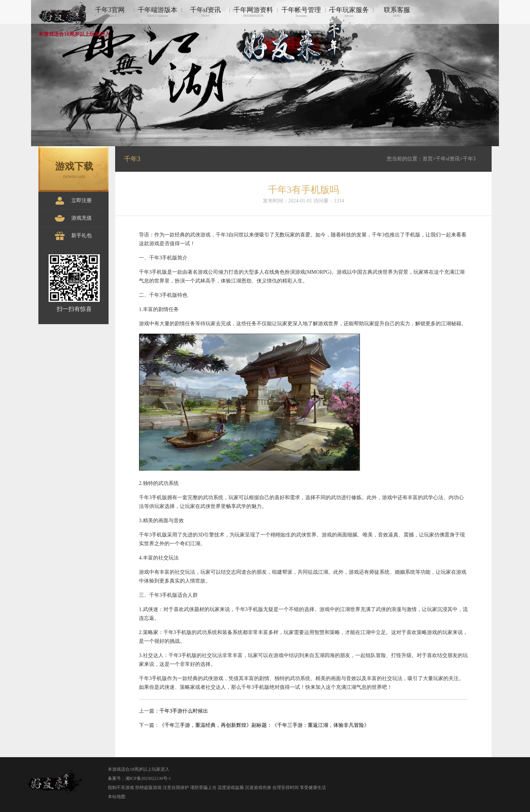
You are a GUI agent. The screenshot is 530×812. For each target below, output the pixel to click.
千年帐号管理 (301, 12)
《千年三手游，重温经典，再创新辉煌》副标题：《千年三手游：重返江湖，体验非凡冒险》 (264, 725)
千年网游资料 (253, 12)
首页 (428, 159)
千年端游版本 (158, 12)
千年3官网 (110, 12)
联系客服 (397, 12)
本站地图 (117, 797)
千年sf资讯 (205, 12)
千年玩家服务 (349, 12)
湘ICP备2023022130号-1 (148, 778)
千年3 (469, 159)
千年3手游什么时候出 (184, 711)
